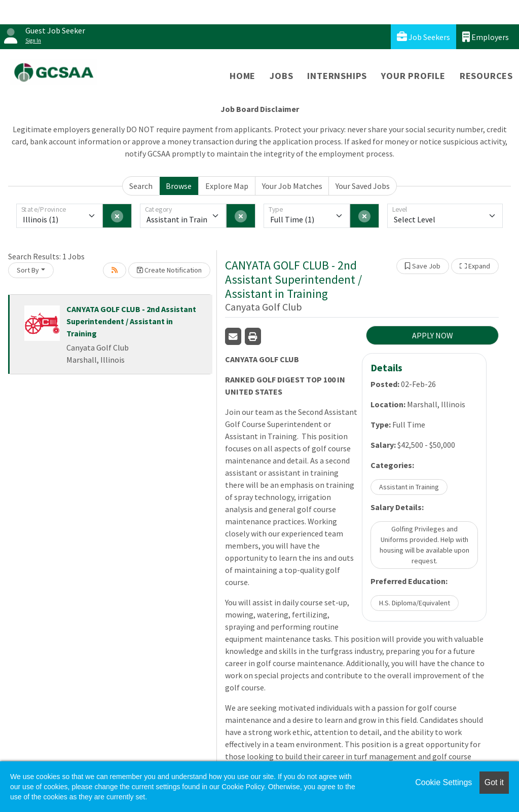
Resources (486, 76)
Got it (494, 782)
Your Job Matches (292, 186)
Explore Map (227, 186)
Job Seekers (423, 37)
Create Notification (169, 270)
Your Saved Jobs (363, 186)
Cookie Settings (443, 782)
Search (141, 186)
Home (243, 76)
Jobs (281, 76)
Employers (486, 37)
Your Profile (413, 76)
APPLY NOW (433, 335)
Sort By (28, 270)
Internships (337, 76)
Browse (179, 186)
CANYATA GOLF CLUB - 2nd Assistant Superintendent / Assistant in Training (131, 321)
